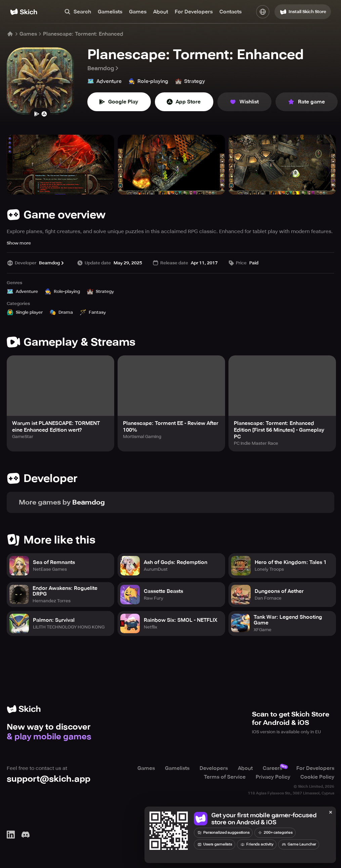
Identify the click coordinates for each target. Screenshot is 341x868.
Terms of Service (225, 777)
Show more (19, 243)
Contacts (230, 12)
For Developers (194, 12)
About (161, 12)
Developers (214, 768)
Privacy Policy (273, 777)
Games (138, 12)
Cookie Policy (317, 777)
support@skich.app (49, 779)
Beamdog (103, 68)
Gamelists (110, 12)
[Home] (24, 12)
